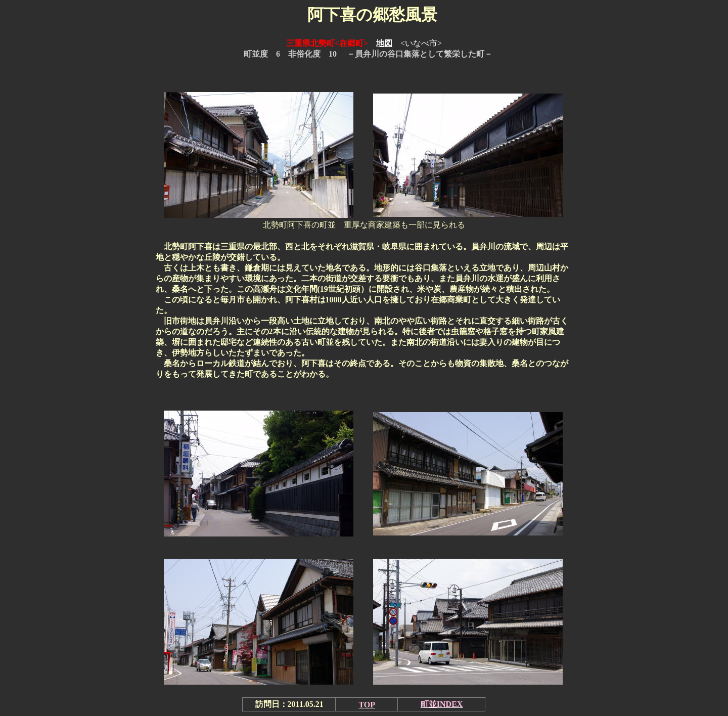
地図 (384, 43)
